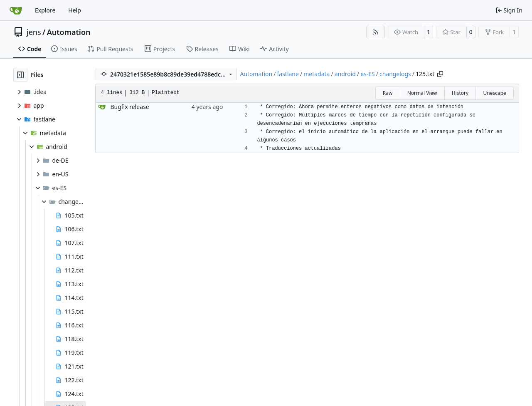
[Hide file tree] (20, 75)
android (345, 74)
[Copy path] (440, 74)
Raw (388, 93)
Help (75, 10)
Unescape (494, 93)
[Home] (16, 10)
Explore (45, 10)
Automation (69, 32)
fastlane (288, 74)
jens (34, 32)
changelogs (395, 74)
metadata (316, 74)
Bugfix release (129, 107)
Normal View (422, 93)
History (460, 93)
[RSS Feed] (376, 32)
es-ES (368, 74)
